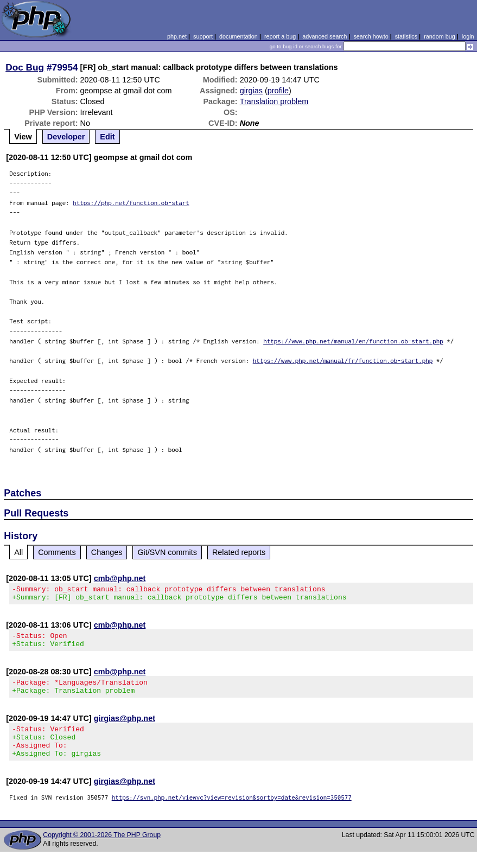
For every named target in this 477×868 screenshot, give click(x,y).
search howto (371, 36)
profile (278, 91)
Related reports (239, 552)
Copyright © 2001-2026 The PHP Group (102, 851)
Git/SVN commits (167, 552)
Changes (107, 552)
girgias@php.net (125, 728)
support (203, 36)
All (18, 552)
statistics (406, 36)
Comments (57, 552)
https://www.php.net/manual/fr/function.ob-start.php (343, 360)
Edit (107, 137)
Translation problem (274, 101)
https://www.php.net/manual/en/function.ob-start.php (353, 341)
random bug (440, 36)
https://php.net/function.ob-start (131, 203)
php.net (177, 36)
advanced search (325, 36)
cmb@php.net (120, 578)
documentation (238, 36)
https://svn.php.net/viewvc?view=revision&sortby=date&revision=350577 (232, 813)
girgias (251, 91)
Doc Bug (25, 67)
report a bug (280, 36)
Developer (66, 137)
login (468, 36)
